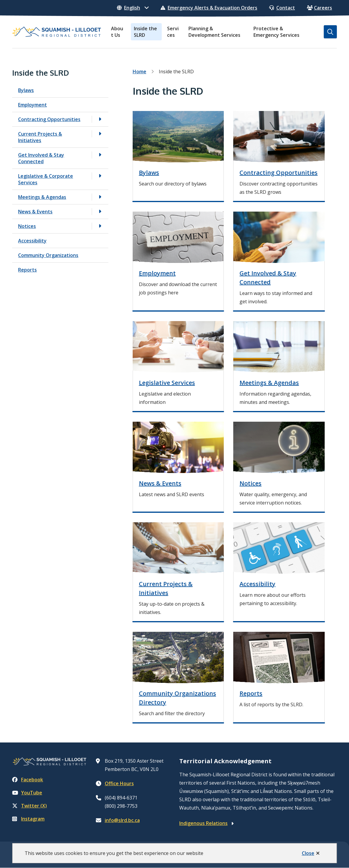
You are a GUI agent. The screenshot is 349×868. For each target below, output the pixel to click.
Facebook (28, 780)
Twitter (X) (30, 806)
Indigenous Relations (203, 823)
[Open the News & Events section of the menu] (100, 211)
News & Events (35, 212)
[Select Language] (133, 8)
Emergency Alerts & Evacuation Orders (209, 8)
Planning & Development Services (214, 32)
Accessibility (32, 241)
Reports (27, 270)
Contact (282, 8)
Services (173, 32)
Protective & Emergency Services (276, 32)
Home (139, 72)
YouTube (27, 793)
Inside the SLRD (145, 32)
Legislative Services (167, 383)
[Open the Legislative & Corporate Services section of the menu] (100, 176)
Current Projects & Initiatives (40, 137)
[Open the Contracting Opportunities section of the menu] (100, 119)
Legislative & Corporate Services (46, 179)
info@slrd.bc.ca (122, 820)
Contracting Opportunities (49, 119)
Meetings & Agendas (42, 197)
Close (308, 853)
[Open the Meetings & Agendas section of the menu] (100, 197)
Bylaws (26, 90)
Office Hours (119, 783)
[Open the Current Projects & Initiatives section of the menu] (100, 134)
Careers (319, 8)
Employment (32, 105)
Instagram (28, 819)
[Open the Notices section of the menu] (100, 226)
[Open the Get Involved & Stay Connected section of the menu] (100, 155)
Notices (27, 226)
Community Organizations (48, 255)
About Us (117, 32)
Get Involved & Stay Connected (41, 158)
